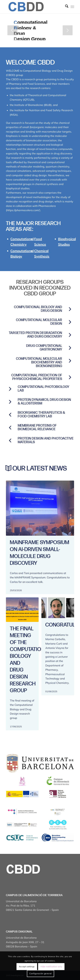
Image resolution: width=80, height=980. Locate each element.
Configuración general (40, 973)
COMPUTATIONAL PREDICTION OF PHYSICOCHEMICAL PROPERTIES (37, 377)
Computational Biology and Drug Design (38, 309)
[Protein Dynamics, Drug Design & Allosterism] (10, 402)
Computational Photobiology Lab (44, 389)
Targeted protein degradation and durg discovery (36, 335)
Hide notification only (51, 967)
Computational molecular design (39, 322)
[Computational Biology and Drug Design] (70, 309)
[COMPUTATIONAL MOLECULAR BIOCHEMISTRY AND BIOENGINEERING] (70, 361)
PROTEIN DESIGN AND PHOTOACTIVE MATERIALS (46, 440)
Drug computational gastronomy (44, 348)
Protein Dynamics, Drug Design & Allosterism (44, 402)
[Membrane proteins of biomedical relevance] (10, 428)
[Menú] (72, 7)
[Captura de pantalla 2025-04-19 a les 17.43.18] (33, 7)
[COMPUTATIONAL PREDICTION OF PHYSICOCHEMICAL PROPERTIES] (70, 377)
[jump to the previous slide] (12, 30)
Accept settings (27, 967)
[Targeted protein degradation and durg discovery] (70, 335)
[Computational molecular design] (70, 322)
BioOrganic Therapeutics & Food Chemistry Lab (41, 415)
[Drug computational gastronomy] (70, 348)
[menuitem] (65, 7)
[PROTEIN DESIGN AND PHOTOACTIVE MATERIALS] (10, 441)
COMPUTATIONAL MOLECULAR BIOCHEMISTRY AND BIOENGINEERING (39, 362)
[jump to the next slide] (68, 30)
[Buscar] (65, 7)
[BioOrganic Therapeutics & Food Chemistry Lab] (10, 415)
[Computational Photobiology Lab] (10, 389)
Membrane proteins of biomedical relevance (37, 427)
